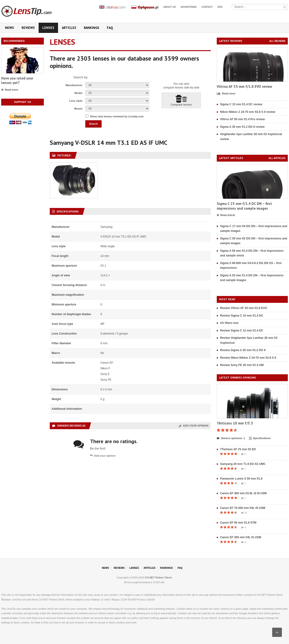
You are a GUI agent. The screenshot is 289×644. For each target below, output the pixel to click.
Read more (10, 90)
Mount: (79, 109)
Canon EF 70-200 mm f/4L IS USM (243, 508)
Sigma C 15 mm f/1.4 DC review (241, 104)
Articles (69, 28)
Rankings (92, 28)
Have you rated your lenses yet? (17, 81)
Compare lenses (181, 101)
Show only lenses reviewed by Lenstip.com (117, 116)
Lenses (48, 28)
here (38, 622)
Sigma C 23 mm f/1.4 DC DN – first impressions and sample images (244, 206)
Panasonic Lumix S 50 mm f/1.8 (241, 479)
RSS (220, 7)
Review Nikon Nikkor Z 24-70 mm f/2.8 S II (248, 358)
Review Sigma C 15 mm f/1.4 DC (242, 316)
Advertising (189, 7)
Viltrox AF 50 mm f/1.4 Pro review (242, 119)
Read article (226, 215)
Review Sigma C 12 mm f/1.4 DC (242, 331)
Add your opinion (194, 426)
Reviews (28, 28)
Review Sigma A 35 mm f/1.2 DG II (243, 350)
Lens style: (76, 101)
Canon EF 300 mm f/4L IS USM (241, 537)
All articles (277, 158)
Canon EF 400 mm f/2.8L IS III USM (243, 493)
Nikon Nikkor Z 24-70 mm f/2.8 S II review (248, 112)
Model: (79, 93)
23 (244, 513)
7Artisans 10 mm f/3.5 (235, 423)
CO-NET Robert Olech (158, 578)
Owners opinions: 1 (231, 438)
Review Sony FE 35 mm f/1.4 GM (242, 365)
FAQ (110, 28)
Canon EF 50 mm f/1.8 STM (238, 523)
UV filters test (229, 323)
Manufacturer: (74, 85)
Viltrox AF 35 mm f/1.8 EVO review (244, 86)
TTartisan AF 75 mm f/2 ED (238, 449)
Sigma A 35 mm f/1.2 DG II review (242, 127)
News (9, 28)
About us (170, 7)
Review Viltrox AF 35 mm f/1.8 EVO (244, 308)
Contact (207, 7)
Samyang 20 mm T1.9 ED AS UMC (243, 464)
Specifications (260, 438)
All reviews (277, 41)
